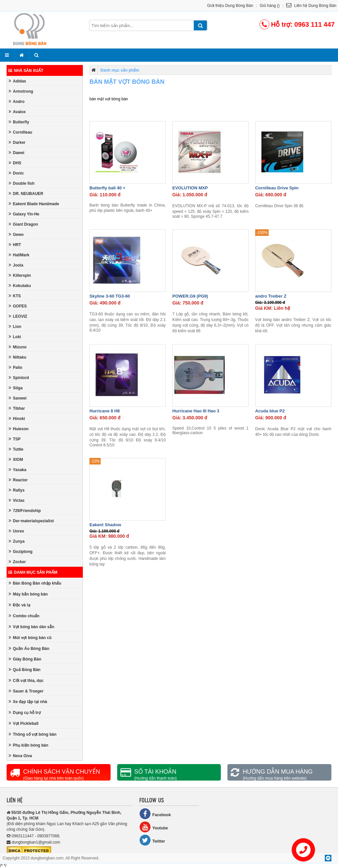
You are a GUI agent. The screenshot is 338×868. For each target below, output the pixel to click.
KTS (15, 296)
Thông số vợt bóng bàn (33, 734)
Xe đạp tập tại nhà (28, 702)
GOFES (18, 306)
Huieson (18, 429)
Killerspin (20, 275)
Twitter (152, 840)
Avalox (17, 112)
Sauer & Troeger (26, 691)
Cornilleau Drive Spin (277, 188)
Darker (17, 142)
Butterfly (19, 122)
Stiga (16, 388)
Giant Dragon (23, 224)
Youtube (154, 827)
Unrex (16, 531)
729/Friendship (25, 511)
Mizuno (17, 347)
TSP (15, 439)
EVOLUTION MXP (190, 188)
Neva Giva (20, 756)
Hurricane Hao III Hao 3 (196, 411)
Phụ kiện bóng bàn (28, 745)
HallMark (19, 255)
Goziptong (20, 551)
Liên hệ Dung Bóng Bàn (311, 6)
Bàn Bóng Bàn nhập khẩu (35, 583)
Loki (15, 337)
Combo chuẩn (24, 616)
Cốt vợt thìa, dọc (26, 680)
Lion (15, 326)
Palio (16, 367)
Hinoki (17, 418)
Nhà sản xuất (26, 71)
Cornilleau (20, 132)
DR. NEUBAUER (26, 193)
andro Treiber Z (271, 296)
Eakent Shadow (105, 525)
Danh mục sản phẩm (33, 572)
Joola (16, 265)
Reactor (18, 480)
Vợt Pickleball (24, 723)
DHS (15, 163)
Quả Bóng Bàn (25, 670)
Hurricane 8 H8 (105, 411)
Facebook (155, 814)
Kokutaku (20, 286)
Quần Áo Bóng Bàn (29, 648)
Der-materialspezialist (31, 521)
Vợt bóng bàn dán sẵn (31, 627)
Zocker (17, 562)
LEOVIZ (18, 316)
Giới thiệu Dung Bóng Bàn (230, 6)
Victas (17, 500)
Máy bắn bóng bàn (28, 594)
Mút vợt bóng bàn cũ (30, 638)
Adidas (17, 81)
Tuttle (16, 449)
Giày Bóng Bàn (25, 659)
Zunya (17, 541)
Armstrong (21, 91)
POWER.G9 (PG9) (190, 296)
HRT (15, 245)
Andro (17, 101)
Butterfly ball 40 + (107, 188)
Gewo (16, 234)
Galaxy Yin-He (24, 214)
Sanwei (17, 398)
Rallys (17, 490)
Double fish (21, 183)
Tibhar (17, 408)
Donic (16, 173)
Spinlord (19, 378)
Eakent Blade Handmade (34, 204)
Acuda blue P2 (270, 411)
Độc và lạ (19, 605)
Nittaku (17, 357)
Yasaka (17, 470)
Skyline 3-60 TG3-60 (110, 296)
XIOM (16, 459)
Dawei (17, 153)
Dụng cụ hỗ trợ (25, 712)
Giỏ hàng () (270, 6)
